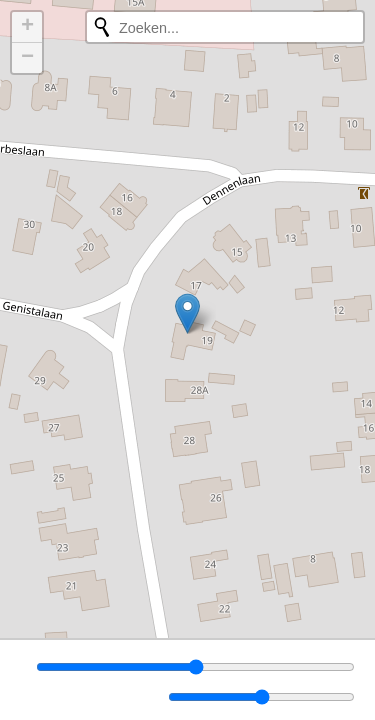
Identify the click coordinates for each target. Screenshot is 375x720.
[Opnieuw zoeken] (102, 27)
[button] (187, 313)
